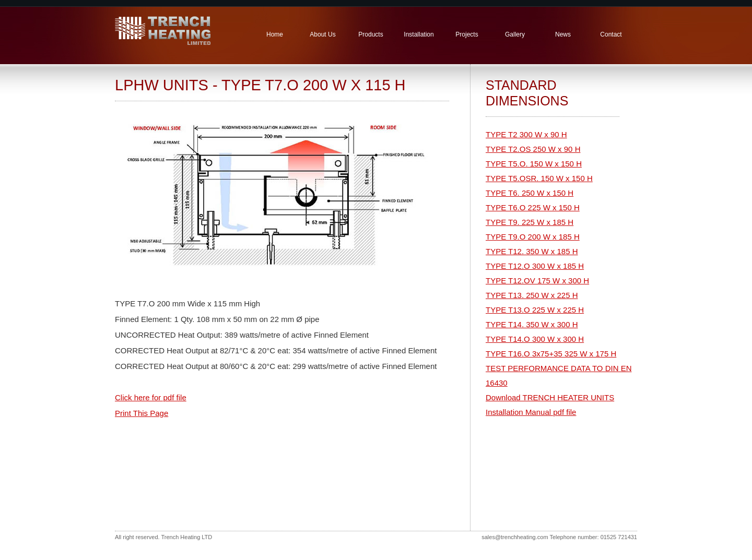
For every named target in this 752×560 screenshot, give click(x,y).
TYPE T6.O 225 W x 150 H (533, 207)
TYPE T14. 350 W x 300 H (532, 324)
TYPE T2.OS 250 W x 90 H (533, 149)
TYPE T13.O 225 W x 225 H (535, 310)
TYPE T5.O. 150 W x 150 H (534, 164)
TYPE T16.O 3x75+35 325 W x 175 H (551, 354)
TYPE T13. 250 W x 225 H (532, 295)
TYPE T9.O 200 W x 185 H (533, 237)
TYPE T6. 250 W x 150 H (530, 193)
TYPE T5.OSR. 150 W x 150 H (539, 178)
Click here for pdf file (151, 397)
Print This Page (142, 413)
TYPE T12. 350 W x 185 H (532, 251)
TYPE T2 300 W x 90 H (526, 134)
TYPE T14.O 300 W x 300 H (535, 339)
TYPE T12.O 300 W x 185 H (535, 266)
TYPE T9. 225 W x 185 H (530, 222)
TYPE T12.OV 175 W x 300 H (537, 281)
